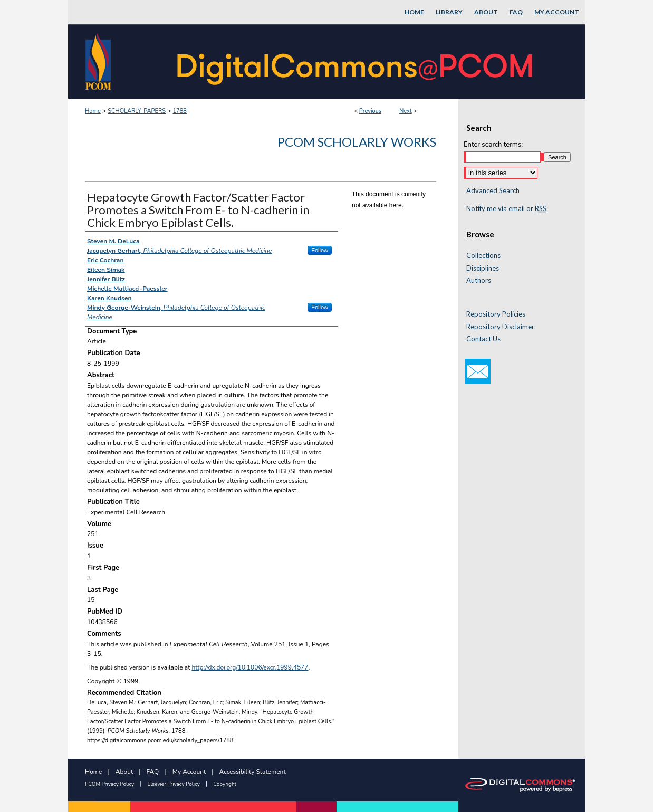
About (124, 772)
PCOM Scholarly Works (357, 142)
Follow (320, 250)
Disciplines (483, 268)
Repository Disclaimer (500, 327)
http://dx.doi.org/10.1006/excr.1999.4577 (250, 667)
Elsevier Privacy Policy (174, 784)
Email (478, 371)
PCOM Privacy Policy (109, 784)
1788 (179, 111)
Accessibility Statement (253, 772)
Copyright (225, 784)
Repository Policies (496, 314)
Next (406, 111)
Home (93, 111)
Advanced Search (493, 190)
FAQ (153, 772)
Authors (479, 280)
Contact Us (483, 339)
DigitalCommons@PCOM (356, 61)
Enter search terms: (493, 145)
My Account (189, 772)
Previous (370, 111)
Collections (483, 256)
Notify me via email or (506, 209)
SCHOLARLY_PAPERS (137, 111)
